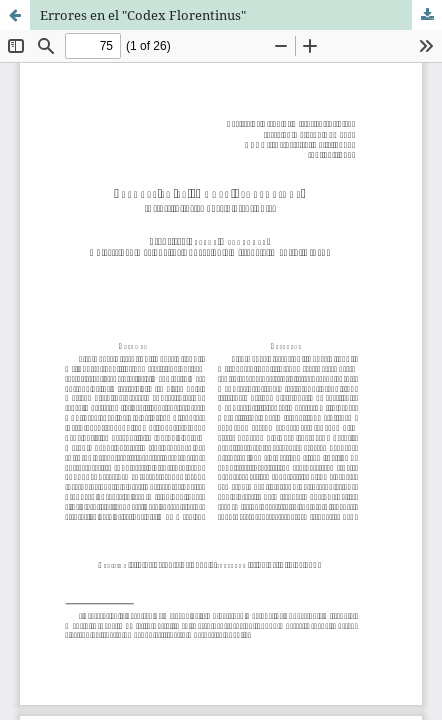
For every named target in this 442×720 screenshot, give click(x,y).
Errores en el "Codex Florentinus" (143, 15)
